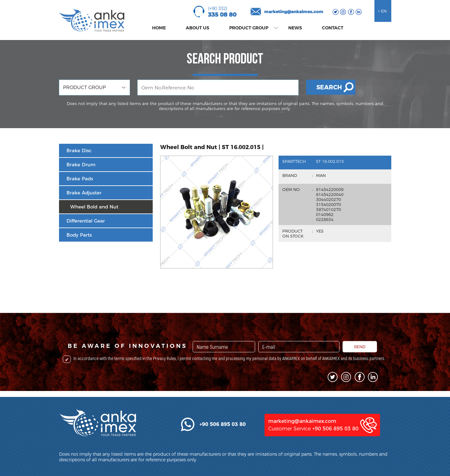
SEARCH (329, 87)
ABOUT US (198, 28)
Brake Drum (81, 165)
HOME (159, 28)
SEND (360, 366)
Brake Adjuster (84, 193)
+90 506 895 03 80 (335, 455)
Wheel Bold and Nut (94, 207)
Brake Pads (80, 179)
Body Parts (79, 235)
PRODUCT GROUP (249, 28)
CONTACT (333, 28)
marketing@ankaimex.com (294, 12)
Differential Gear (86, 221)
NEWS (295, 28)
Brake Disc (79, 150)
